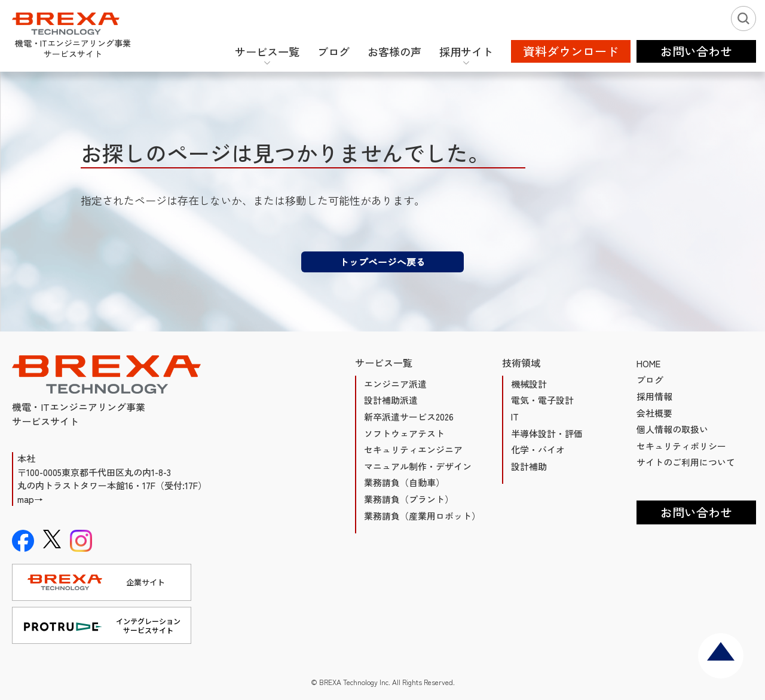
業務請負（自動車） (404, 482)
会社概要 (654, 413)
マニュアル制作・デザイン (418, 466)
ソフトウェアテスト (404, 433)
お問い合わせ (696, 512)
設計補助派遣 (391, 400)
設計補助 (529, 466)
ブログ (650, 380)
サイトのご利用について (686, 462)
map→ (30, 499)
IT (515, 417)
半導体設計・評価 (547, 433)
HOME (648, 363)
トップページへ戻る (382, 262)
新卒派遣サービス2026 (409, 417)
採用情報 (654, 396)
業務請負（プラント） (409, 499)
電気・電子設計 (542, 400)
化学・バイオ (538, 449)
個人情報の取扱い (672, 429)
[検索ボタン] (743, 19)
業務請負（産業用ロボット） (422, 516)
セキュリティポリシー (681, 446)
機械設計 (529, 384)
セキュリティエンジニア (413, 449)
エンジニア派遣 (395, 384)
